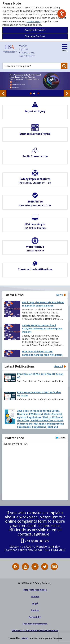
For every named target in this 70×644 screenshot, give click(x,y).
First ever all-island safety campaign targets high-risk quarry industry (42, 355)
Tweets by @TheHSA (15, 444)
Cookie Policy (34, 21)
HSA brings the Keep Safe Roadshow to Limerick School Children (43, 304)
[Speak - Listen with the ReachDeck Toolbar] (62, 14)
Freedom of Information (35, 624)
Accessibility (35, 617)
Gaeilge (35, 610)
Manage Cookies (35, 36)
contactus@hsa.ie (34, 534)
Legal (35, 603)
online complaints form (26, 521)
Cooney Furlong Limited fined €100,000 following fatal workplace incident (42, 329)
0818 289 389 (40, 541)
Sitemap (35, 597)
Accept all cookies (35, 30)
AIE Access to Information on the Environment (35, 630)
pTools (25, 638)
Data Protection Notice (35, 590)
